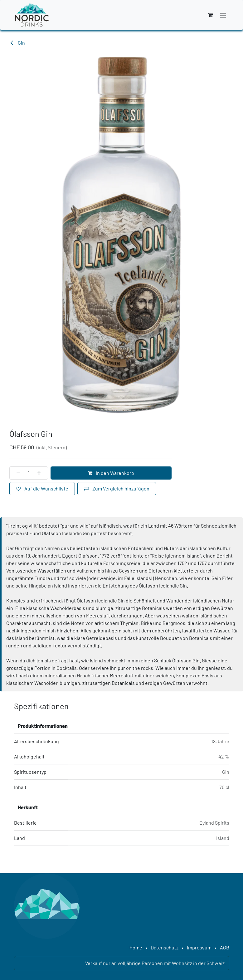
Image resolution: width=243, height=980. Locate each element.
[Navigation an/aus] (223, 15)
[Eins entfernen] (17, 473)
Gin (17, 43)
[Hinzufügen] (41, 473)
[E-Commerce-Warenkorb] (211, 15)
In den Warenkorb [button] (111, 473)
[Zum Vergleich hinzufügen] (117, 488)
